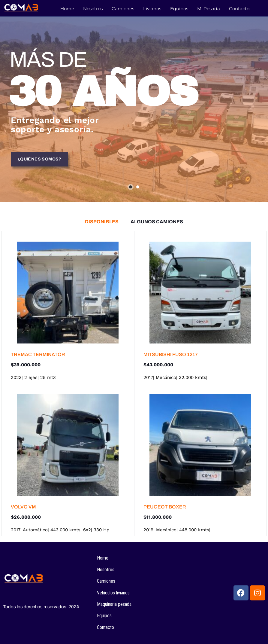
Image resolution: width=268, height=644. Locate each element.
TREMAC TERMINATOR (38, 354)
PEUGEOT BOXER (165, 507)
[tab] (102, 222)
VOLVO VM (23, 507)
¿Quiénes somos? (39, 160)
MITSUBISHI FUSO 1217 (171, 354)
